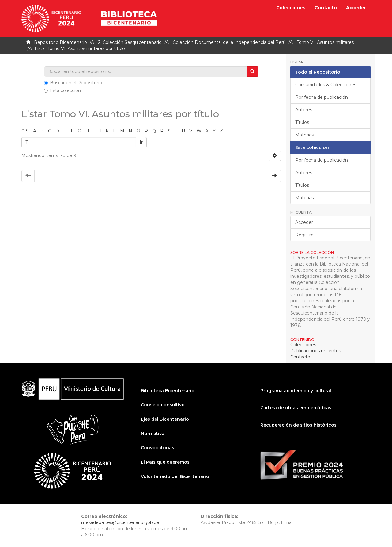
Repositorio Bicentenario (60, 42)
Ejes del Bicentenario (165, 419)
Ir (141, 142)
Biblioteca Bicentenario (168, 391)
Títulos (302, 122)
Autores (304, 110)
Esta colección (62, 90)
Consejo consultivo (163, 405)
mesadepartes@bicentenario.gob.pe (120, 522)
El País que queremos (165, 462)
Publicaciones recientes (316, 351)
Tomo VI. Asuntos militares (325, 42)
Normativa (153, 434)
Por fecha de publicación (322, 97)
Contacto (326, 8)
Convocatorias (158, 448)
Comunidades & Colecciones (326, 85)
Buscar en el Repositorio (73, 83)
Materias (304, 135)
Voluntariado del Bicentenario (175, 476)
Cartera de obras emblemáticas (296, 408)
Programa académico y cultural (296, 391)
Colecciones (291, 8)
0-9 (25, 131)
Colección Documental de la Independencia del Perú (229, 42)
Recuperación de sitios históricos (298, 425)
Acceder (304, 222)
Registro (304, 235)
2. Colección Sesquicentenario (130, 42)
